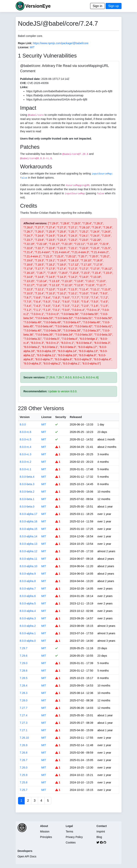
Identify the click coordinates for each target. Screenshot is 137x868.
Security (61, 417)
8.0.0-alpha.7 (28, 589)
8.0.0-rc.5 (26, 439)
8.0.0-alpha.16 (29, 521)
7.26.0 (24, 768)
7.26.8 (24, 753)
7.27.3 (24, 723)
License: (24, 47)
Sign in (98, 6)
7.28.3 (24, 693)
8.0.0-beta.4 (27, 477)
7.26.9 (24, 745)
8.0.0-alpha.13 (29, 544)
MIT (32, 47)
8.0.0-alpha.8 (28, 581)
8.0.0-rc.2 (26, 462)
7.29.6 (24, 656)
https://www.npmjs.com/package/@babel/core (61, 43)
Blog (99, 837)
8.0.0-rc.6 (26, 432)
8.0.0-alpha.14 (29, 536)
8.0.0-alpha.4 (28, 611)
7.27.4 (24, 715)
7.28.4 (24, 685)
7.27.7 (24, 708)
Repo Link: (25, 43)
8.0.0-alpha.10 (29, 566)
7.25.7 (24, 790)
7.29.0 (24, 663)
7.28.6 (24, 671)
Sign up (113, 6)
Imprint (101, 831)
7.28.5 (24, 678)
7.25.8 (24, 782)
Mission (45, 831)
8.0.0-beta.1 (27, 499)
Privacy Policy (74, 837)
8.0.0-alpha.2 (28, 626)
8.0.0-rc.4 (26, 447)
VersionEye (38, 6)
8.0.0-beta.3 (27, 484)
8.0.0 (23, 424)
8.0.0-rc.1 (26, 469)
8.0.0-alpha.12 (29, 551)
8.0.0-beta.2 (27, 492)
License (46, 417)
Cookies (71, 842)
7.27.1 (24, 730)
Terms (69, 831)
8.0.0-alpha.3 (28, 618)
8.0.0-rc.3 (26, 454)
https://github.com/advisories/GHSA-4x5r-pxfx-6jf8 (57, 99)
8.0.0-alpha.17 (29, 514)
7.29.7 (24, 648)
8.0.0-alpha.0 (28, 641)
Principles (46, 837)
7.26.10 (24, 738)
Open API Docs (27, 856)
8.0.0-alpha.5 (28, 603)
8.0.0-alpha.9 (28, 574)
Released (76, 417)
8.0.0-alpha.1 (28, 633)
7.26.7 (24, 760)
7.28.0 (24, 700)
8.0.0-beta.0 (27, 507)
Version (25, 417)
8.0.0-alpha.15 (29, 529)
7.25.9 (24, 775)
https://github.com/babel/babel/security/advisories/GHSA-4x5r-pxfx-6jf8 (69, 91)
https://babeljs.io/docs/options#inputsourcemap (55, 95)
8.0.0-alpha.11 (29, 559)
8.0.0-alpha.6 (28, 596)
